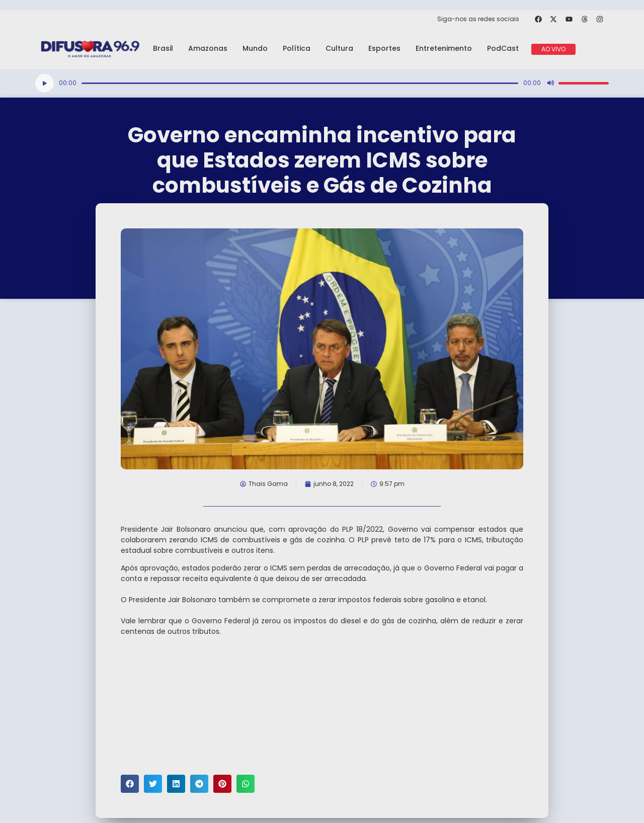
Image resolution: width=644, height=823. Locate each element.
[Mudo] (550, 83)
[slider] (300, 83)
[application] (322, 83)
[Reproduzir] (45, 83)
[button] (130, 784)
